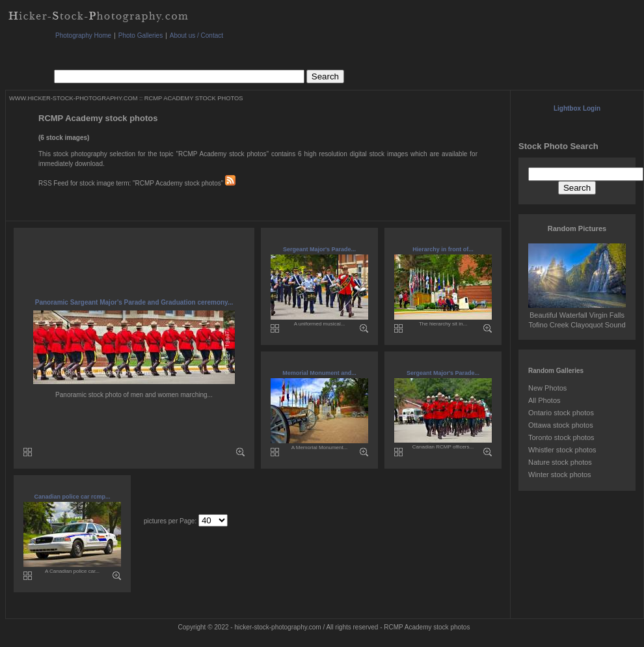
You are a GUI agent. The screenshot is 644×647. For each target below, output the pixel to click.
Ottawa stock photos (561, 425)
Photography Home (83, 35)
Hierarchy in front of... (443, 249)
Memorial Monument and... (319, 373)
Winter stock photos (560, 475)
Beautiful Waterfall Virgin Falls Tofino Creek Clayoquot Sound (577, 315)
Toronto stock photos (561, 437)
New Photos (547, 388)
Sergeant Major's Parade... (319, 249)
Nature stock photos (560, 462)
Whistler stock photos (562, 450)
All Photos (544, 400)
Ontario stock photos (561, 413)
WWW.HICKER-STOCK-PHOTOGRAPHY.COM (73, 98)
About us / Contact (196, 35)
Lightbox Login (577, 108)
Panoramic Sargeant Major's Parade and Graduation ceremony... (134, 302)
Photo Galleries (141, 35)
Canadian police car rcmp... (72, 497)
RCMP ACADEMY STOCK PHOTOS (194, 98)
